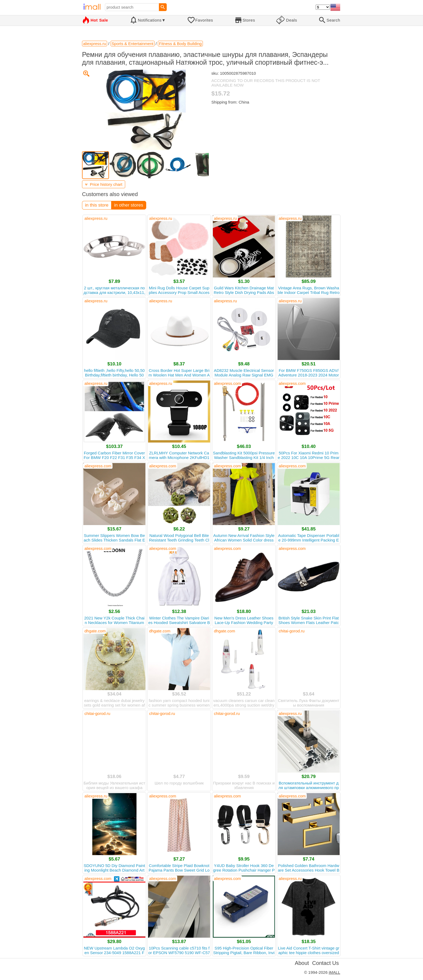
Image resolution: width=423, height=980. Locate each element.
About (302, 963)
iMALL (334, 972)
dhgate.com (95, 631)
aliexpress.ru (96, 218)
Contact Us (325, 963)
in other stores (129, 205)
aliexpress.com (227, 383)
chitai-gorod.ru (292, 631)
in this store (97, 205)
